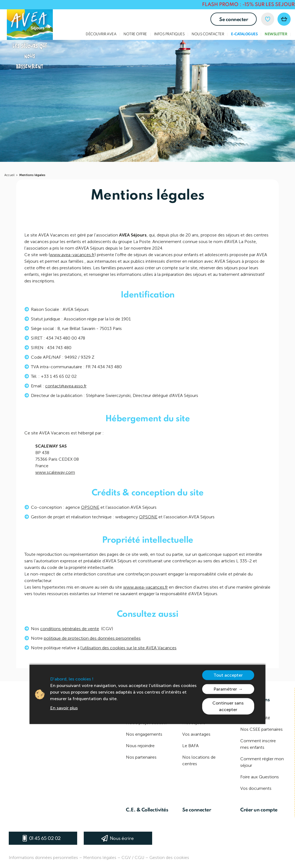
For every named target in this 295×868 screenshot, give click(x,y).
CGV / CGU (133, 857)
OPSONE (90, 510)
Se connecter (234, 20)
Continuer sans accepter (228, 706)
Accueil (9, 175)
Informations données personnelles (43, 857)
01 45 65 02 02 (45, 839)
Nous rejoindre (140, 746)
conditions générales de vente (70, 631)
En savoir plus (64, 708)
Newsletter (276, 34)
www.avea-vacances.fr (72, 257)
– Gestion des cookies (167, 857)
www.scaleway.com (55, 475)
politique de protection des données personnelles (92, 641)
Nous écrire (122, 839)
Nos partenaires (141, 757)
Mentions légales (32, 175)
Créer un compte (259, 810)
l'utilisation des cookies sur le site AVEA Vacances (128, 651)
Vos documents (256, 788)
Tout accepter (228, 675)
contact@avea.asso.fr (66, 389)
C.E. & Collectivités (147, 810)
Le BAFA (190, 746)
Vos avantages (196, 734)
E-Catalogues (244, 34)
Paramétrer (225, 689)
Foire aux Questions (260, 777)
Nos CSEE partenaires (261, 729)
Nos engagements (144, 734)
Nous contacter (208, 34)
